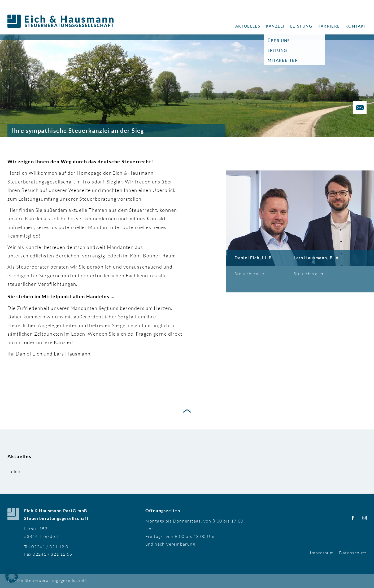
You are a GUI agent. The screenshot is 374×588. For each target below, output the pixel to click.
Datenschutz (353, 553)
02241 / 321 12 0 (50, 547)
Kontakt (356, 26)
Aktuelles (248, 26)
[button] (12, 576)
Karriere (329, 26)
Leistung (301, 26)
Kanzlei (275, 26)
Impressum (322, 553)
